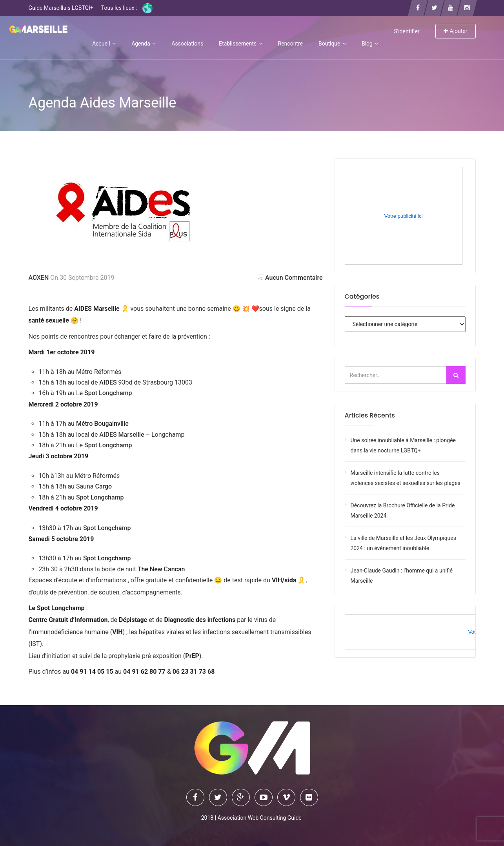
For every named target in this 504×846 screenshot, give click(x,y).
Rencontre (290, 44)
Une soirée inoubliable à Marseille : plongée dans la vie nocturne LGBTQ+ (403, 445)
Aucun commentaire (290, 278)
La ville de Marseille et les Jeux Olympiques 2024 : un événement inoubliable (403, 543)
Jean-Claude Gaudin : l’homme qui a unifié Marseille (402, 576)
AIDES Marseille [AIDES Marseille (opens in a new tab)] (122, 435)
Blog (370, 44)
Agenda (144, 44)
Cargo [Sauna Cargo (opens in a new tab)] (103, 486)
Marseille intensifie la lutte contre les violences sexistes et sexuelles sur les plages (406, 478)
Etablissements (240, 44)
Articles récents (370, 415)
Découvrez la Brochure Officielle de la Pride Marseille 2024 (403, 511)
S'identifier (407, 31)
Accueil (104, 44)
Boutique (332, 44)
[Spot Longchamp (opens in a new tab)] (107, 558)
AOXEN (39, 278)
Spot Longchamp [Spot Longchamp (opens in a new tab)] (107, 393)
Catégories (362, 296)
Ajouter (456, 31)
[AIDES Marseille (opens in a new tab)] (98, 435)
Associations (187, 44)
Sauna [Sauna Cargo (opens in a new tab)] (86, 486)
